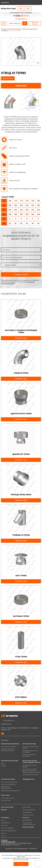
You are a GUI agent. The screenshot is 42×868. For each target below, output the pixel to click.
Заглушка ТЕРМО (21, 616)
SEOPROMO (33, 849)
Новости (4, 833)
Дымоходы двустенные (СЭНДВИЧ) (30, 751)
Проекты (4, 810)
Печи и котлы (5, 795)
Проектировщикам (29, 810)
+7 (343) (21, 16)
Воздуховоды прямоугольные (6, 788)
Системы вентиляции (8, 779)
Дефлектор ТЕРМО (21, 454)
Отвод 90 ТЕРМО (21, 373)
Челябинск (5, 2)
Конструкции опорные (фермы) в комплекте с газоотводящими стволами (31, 771)
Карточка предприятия (8, 831)
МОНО (3, 764)
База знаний (27, 807)
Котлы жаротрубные (8, 798)
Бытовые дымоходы (29, 744)
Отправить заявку (21, 274)
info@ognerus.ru (21, 19)
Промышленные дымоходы (10, 744)
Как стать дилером (7, 828)
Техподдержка (27, 812)
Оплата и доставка (7, 807)
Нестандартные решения (31, 775)
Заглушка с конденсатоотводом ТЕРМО (21, 331)
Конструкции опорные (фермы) (30, 766)
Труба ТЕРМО (21, 657)
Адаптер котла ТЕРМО (21, 414)
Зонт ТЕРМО (21, 576)
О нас (3, 820)
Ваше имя (7, 250)
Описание (21, 86)
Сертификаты (5, 823)
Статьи (3, 836)
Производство (27, 820)
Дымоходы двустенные (9, 747)
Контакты (26, 818)
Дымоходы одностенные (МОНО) (31, 747)
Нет (28, 8)
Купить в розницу (28, 827)
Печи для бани (6, 800)
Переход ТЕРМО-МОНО (21, 495)
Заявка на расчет (28, 815)
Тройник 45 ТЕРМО (21, 535)
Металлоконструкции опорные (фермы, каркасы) (32, 761)
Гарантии (4, 825)
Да (21, 8)
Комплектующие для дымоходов (29, 755)
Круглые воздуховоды (8, 784)
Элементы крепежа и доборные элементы (8, 750)
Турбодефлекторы (29, 779)
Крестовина (21, 697)
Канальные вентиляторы (9, 782)
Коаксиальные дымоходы (10, 761)
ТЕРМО (3, 766)
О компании (5, 818)
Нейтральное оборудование (10, 791)
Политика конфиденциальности (8, 841)
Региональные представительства (29, 824)
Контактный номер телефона (13, 257)
